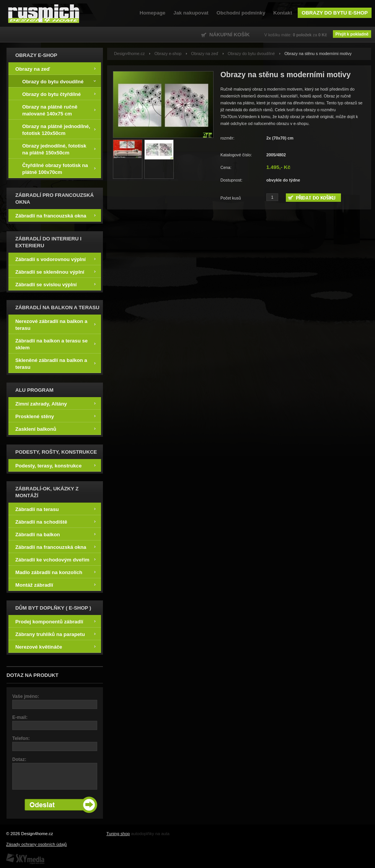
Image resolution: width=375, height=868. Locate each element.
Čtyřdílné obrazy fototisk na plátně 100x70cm (59, 168)
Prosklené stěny (55, 416)
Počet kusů (231, 198)
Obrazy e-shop (168, 54)
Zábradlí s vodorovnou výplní (55, 259)
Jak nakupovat (191, 13)
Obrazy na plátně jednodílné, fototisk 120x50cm (59, 129)
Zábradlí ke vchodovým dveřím (55, 559)
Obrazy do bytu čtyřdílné (59, 94)
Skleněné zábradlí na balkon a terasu (55, 363)
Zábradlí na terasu (55, 509)
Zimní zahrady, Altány (55, 403)
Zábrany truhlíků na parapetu (55, 634)
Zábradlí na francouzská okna (55, 215)
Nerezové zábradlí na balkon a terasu (55, 324)
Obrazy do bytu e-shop (335, 13)
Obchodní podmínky (241, 13)
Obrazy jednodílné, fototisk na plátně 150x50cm (59, 149)
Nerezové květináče (55, 647)
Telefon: (21, 738)
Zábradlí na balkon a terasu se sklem (55, 344)
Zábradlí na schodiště (55, 522)
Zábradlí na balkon (55, 534)
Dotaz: (19, 759)
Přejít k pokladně (352, 34)
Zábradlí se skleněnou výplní (55, 272)
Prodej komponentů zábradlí (55, 621)
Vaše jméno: (26, 696)
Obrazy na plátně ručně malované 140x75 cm (59, 110)
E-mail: (20, 717)
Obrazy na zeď (55, 69)
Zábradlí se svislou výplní (55, 284)
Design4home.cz (44, 13)
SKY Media (25, 859)
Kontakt (283, 13)
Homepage (152, 13)
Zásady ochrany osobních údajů (37, 844)
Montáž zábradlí (55, 585)
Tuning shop (118, 834)
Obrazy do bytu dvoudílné (59, 81)
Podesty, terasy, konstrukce (55, 465)
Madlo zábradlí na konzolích (55, 572)
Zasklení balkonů (55, 429)
